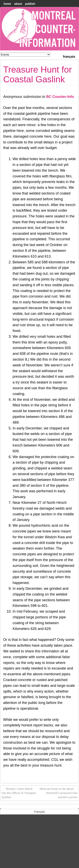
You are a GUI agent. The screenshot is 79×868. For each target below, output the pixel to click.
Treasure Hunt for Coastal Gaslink (37, 74)
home (7, 4)
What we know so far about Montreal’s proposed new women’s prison (58, 793)
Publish (30, 4)
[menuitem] (69, 56)
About (18, 4)
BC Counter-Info (60, 97)
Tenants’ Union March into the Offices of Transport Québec (19, 793)
